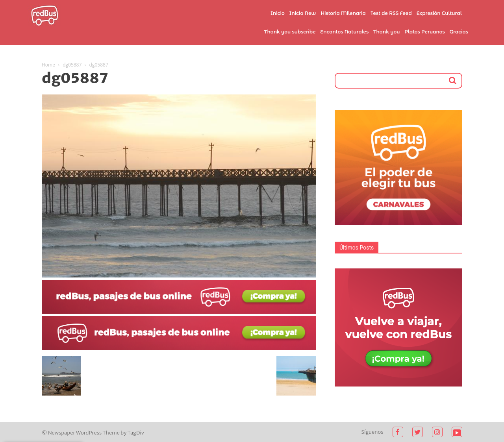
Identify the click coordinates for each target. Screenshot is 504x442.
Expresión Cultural (439, 13)
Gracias (459, 32)
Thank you (386, 32)
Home (48, 65)
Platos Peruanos (424, 32)
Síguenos (372, 432)
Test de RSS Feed (391, 13)
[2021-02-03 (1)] (179, 348)
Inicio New (303, 13)
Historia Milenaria (343, 13)
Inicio (278, 13)
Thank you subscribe (290, 32)
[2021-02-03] (179, 312)
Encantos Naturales (344, 32)
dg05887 (72, 65)
